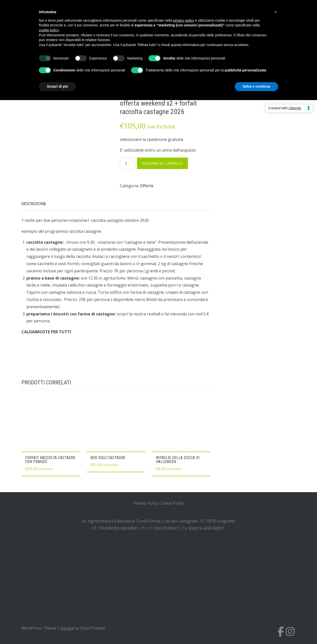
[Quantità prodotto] (128, 163)
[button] (276, 12)
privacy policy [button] (184, 20)
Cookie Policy (172, 503)
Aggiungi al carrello (162, 163)
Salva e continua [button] (256, 86)
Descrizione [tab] (34, 204)
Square (67, 628)
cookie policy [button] (49, 30)
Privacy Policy (146, 503)
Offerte (147, 186)
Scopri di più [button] (57, 86)
